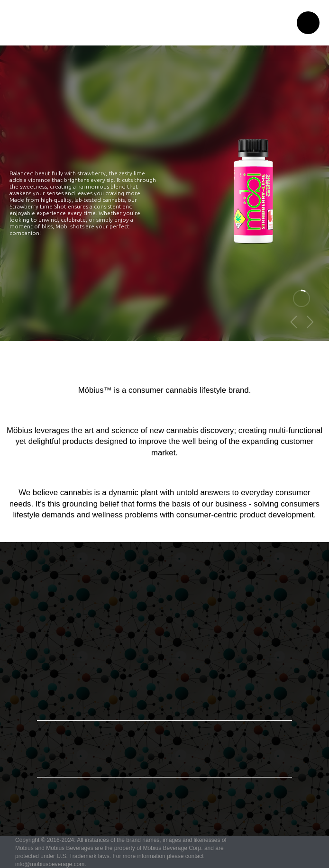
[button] (308, 23)
